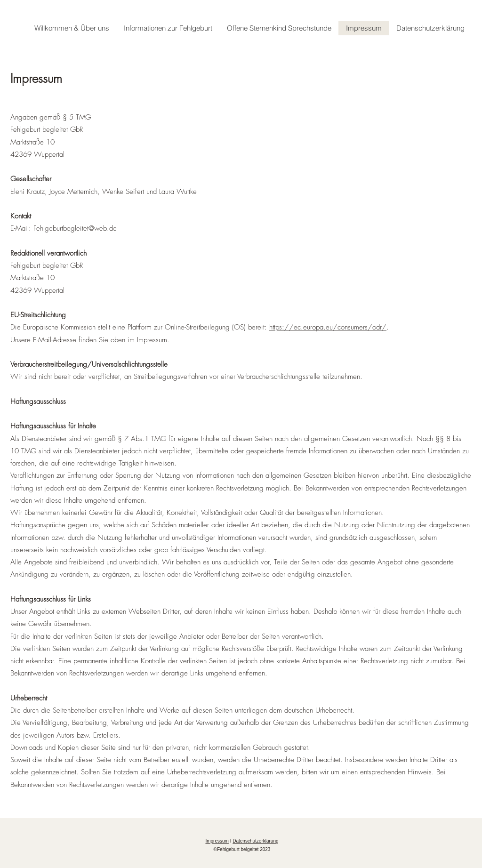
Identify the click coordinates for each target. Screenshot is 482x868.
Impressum (217, 841)
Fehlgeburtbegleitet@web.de (75, 228)
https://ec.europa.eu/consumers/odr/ (328, 327)
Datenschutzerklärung (255, 841)
